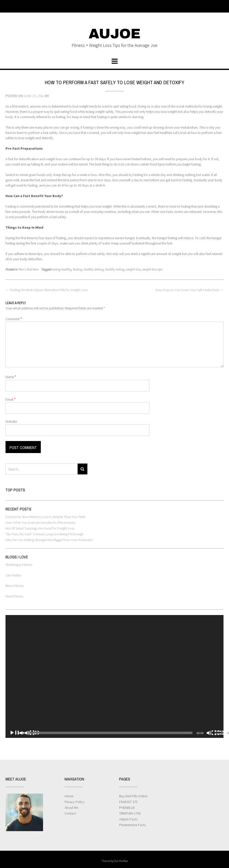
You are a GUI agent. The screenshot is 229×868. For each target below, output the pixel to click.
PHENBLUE (127, 808)
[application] (114, 676)
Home (69, 796)
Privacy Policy (74, 802)
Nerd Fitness (14, 596)
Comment (14, 319)
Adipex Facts (128, 819)
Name (11, 377)
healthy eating (115, 269)
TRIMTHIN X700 (130, 813)
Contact (70, 813)
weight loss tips (152, 269)
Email (11, 399)
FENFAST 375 (128, 802)
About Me (71, 808)
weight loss (133, 269)
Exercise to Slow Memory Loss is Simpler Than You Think (45, 517)
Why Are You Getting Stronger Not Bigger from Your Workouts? (49, 540)
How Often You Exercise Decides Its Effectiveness (41, 523)
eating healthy (62, 269)
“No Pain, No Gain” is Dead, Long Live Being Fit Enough (44, 534)
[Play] (25, 733)
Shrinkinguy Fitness (19, 565)
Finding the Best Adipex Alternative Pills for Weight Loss (47, 290)
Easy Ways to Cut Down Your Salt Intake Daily (190, 290)
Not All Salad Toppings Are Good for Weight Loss (40, 528)
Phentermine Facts (132, 825)
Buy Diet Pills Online (133, 796)
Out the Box (121, 861)
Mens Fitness (15, 586)
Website (11, 421)
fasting (77, 269)
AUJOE (115, 34)
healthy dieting (94, 269)
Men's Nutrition (29, 269)
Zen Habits (13, 575)
